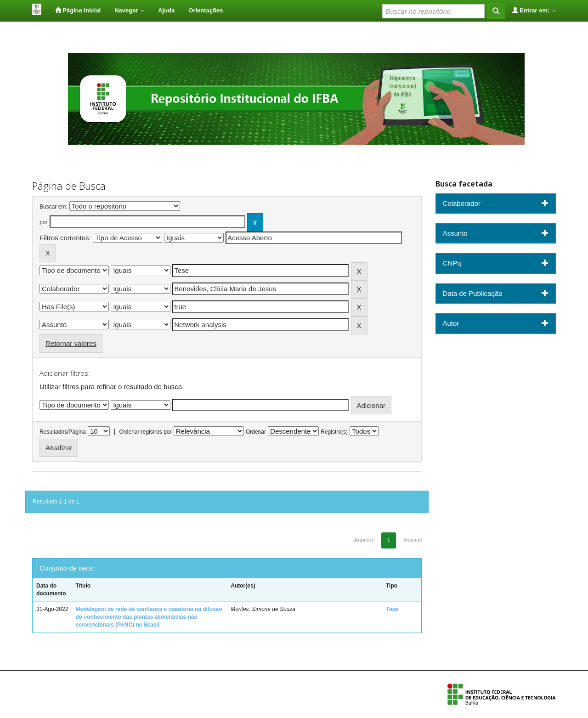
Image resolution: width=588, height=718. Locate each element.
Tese (392, 609)
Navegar (129, 10)
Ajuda (166, 10)
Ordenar (256, 432)
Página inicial (78, 10)
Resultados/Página (63, 432)
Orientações (206, 10)
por (43, 222)
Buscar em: (54, 207)
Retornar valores (71, 343)
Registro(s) (334, 432)
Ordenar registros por (145, 432)
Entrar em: (534, 10)
